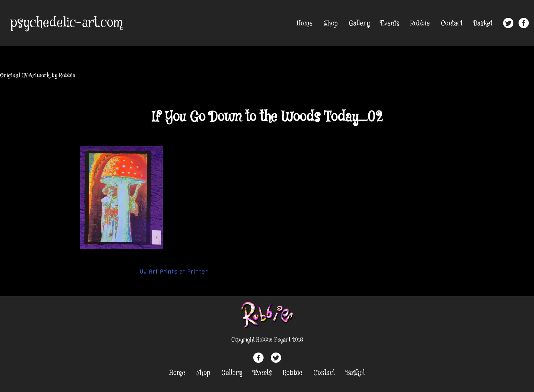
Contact (452, 24)
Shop (331, 24)
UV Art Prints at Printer (174, 272)
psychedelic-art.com (66, 23)
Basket (483, 24)
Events (390, 24)
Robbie (420, 24)
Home (305, 24)
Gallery (359, 24)
